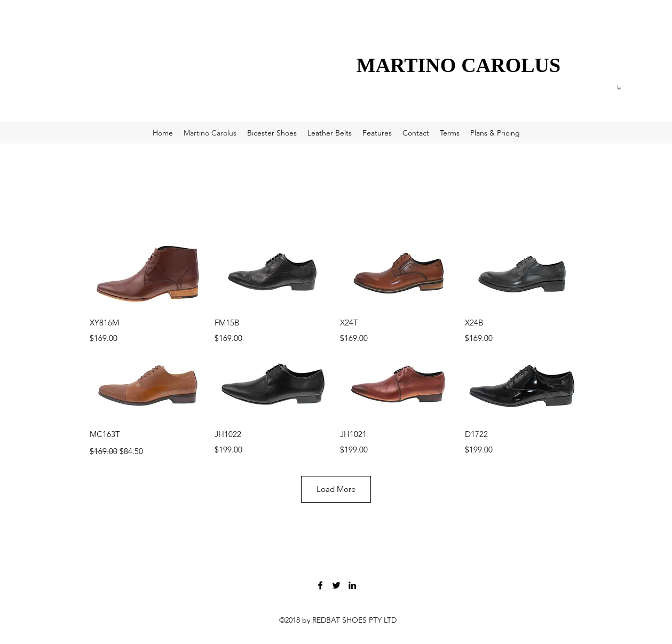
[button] (619, 87)
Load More (336, 489)
